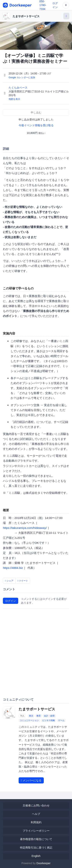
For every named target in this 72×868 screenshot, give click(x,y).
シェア (9, 581)
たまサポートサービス (26, 16)
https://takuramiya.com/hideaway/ (25, 528)
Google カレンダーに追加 (22, 77)
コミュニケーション (29, 720)
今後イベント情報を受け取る (36, 125)
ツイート (23, 581)
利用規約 (36, 822)
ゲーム (61, 720)
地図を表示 (14, 99)
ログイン (11, 601)
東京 (31, 716)
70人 (22, 716)
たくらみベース (18, 88)
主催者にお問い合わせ (36, 805)
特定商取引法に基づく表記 (36, 848)
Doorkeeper (43, 863)
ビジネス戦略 (49, 720)
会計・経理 (49, 716)
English (36, 856)
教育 (39, 716)
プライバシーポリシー (36, 831)
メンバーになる (31, 780)
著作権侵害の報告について (36, 839)
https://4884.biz (13, 568)
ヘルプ (36, 814)
